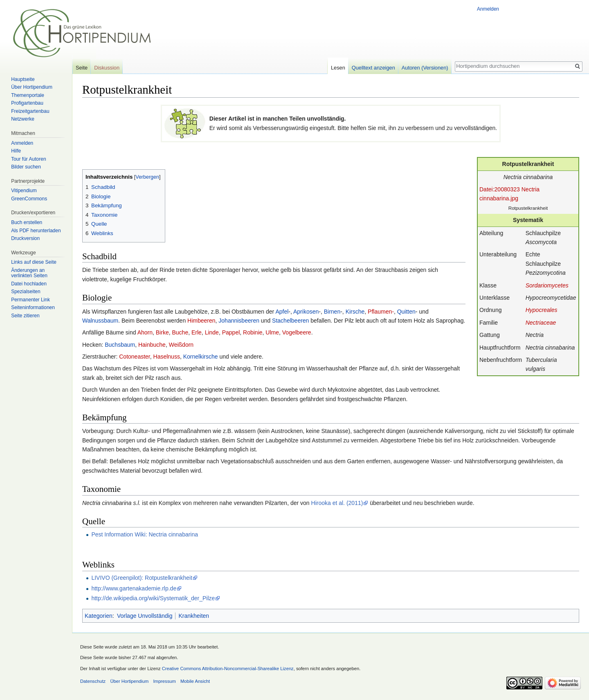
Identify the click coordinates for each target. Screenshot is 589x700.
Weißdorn (181, 345)
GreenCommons (29, 199)
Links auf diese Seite (34, 262)
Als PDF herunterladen (36, 231)
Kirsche (355, 312)
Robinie (253, 332)
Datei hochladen (29, 284)
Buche (180, 332)
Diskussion (107, 68)
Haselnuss (167, 357)
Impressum (164, 681)
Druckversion (25, 238)
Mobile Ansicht (195, 681)
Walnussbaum (100, 321)
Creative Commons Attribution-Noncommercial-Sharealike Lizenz (228, 669)
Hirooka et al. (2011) (337, 503)
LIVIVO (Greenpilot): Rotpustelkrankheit (142, 578)
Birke (162, 332)
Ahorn (145, 332)
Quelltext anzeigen (373, 68)
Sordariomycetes (547, 285)
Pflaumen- (381, 312)
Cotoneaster (135, 357)
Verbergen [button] (147, 177)
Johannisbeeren (239, 321)
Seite (82, 68)
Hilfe (16, 151)
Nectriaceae (541, 323)
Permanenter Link (30, 300)
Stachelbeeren (290, 321)
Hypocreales (542, 310)
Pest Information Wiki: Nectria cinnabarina (145, 534)
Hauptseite (23, 79)
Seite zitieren (25, 316)
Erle (197, 332)
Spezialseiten (26, 292)
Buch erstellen (27, 222)
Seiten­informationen (33, 307)
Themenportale (28, 95)
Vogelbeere (297, 332)
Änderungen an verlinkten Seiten (29, 273)
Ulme (272, 332)
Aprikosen (306, 312)
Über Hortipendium (32, 87)
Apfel (282, 312)
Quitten (406, 312)
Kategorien (99, 616)
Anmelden (488, 9)
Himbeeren (201, 321)
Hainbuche (152, 345)
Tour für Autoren (28, 159)
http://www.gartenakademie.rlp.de (134, 588)
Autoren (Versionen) (425, 68)
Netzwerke (23, 119)
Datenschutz (93, 681)
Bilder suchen (26, 167)
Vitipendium (24, 191)
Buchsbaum (120, 345)
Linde (212, 332)
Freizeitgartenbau (30, 111)
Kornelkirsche (201, 357)
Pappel (231, 332)
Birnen (332, 312)
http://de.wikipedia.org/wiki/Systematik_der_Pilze (153, 598)
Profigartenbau (27, 103)
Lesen (338, 68)
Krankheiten (194, 616)
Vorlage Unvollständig (145, 616)
